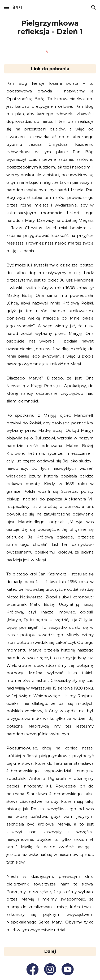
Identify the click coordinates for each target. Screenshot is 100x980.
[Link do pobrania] (50, 69)
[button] (6, 7)
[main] (50, 27)
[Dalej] (50, 951)
